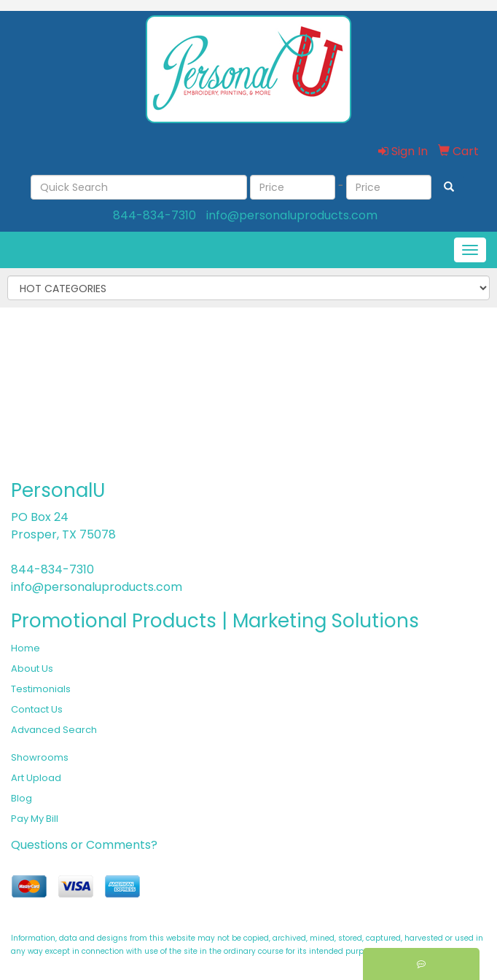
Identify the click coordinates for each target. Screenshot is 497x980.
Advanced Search (54, 730)
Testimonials (41, 689)
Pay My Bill (35, 819)
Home (26, 648)
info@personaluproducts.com (292, 215)
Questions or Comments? (84, 845)
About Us (32, 669)
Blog (21, 798)
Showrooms (40, 757)
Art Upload (36, 778)
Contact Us (37, 709)
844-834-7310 (154, 215)
